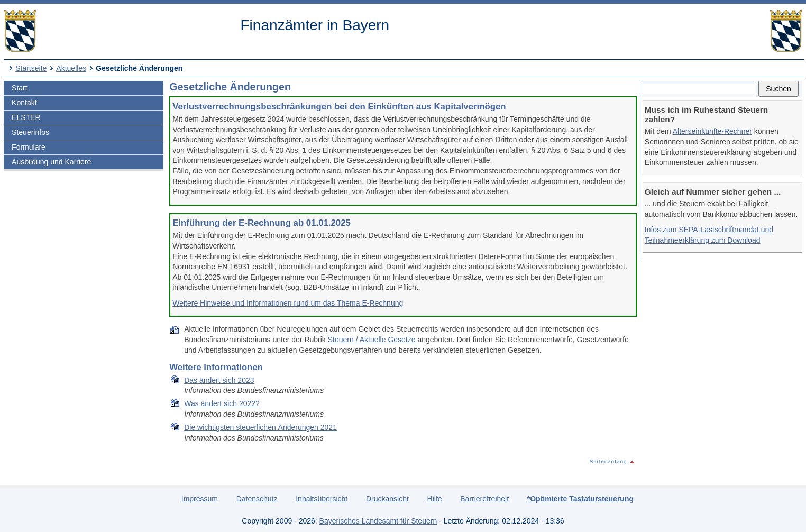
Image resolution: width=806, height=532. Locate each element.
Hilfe (435, 499)
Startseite (31, 68)
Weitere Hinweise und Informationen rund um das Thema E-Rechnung (288, 303)
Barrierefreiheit (484, 499)
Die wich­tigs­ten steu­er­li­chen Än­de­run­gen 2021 (260, 427)
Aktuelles (71, 68)
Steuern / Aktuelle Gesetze (372, 340)
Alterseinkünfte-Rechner (712, 131)
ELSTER (26, 117)
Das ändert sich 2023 (219, 380)
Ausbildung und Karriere (51, 162)
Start (20, 88)
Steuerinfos (30, 132)
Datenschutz (257, 499)
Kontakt (24, 103)
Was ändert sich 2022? (222, 403)
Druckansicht (387, 499)
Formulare (29, 147)
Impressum (200, 499)
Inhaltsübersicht (322, 499)
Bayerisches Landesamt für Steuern (378, 521)
